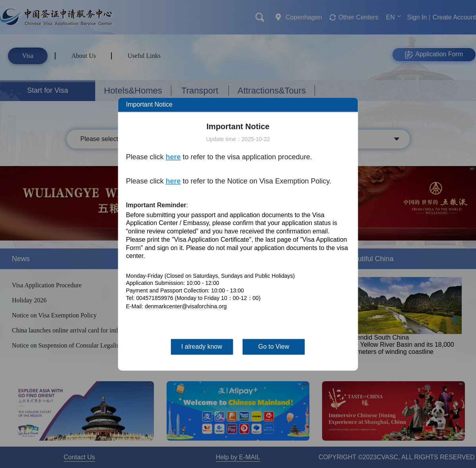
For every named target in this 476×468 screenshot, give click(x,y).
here (173, 157)
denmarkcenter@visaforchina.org (186, 306)
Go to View (274, 347)
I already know (202, 347)
